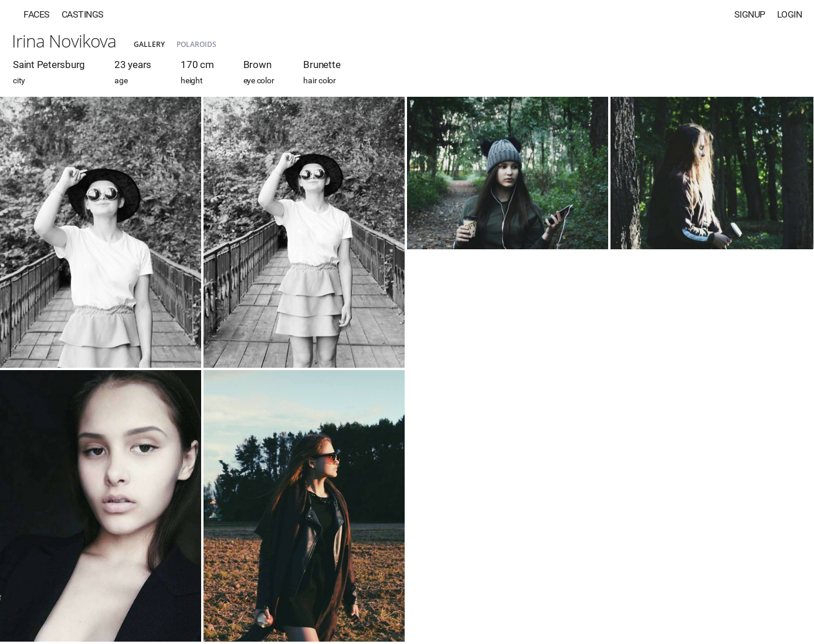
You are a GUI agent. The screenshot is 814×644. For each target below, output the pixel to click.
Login (790, 14)
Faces (37, 14)
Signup (750, 14)
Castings (83, 14)
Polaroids (196, 44)
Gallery (149, 44)
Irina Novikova (64, 41)
